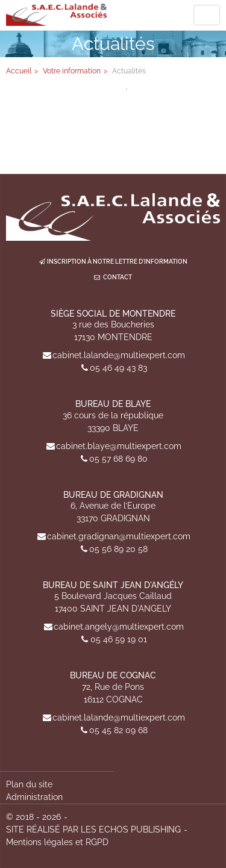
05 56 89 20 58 (118, 549)
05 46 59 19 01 (119, 639)
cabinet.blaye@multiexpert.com (119, 446)
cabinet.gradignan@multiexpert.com (119, 536)
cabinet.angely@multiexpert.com (119, 627)
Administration (34, 797)
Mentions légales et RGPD (57, 842)
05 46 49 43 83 (118, 368)
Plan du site (29, 784)
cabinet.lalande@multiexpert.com (119, 355)
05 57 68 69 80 (118, 459)
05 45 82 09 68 (118, 730)
